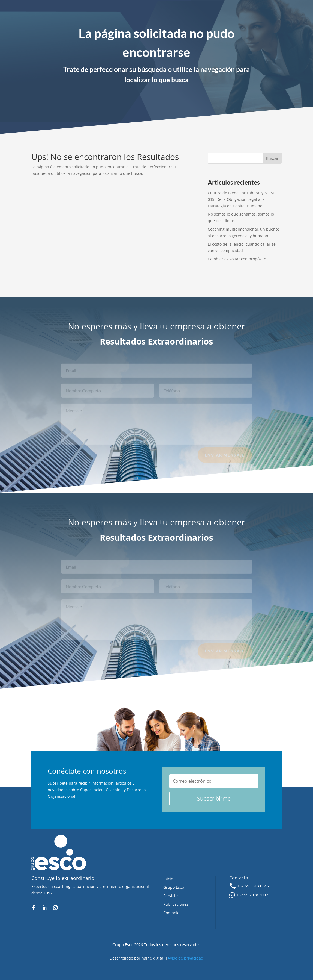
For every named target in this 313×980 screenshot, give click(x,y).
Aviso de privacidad (186, 958)
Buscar (272, 158)
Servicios (171, 896)
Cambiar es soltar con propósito (237, 259)
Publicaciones (176, 904)
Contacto (171, 913)
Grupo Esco (174, 887)
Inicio (168, 879)
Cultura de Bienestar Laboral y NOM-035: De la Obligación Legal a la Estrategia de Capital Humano (242, 199)
